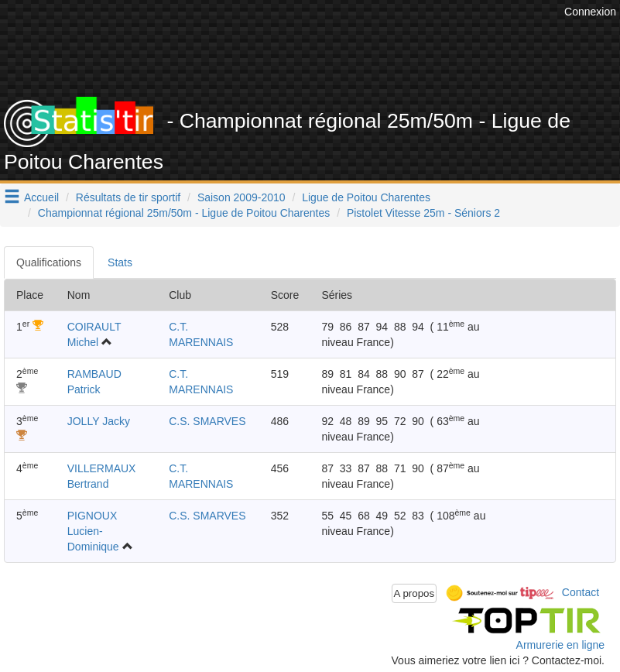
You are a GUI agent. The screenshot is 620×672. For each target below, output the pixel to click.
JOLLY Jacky (99, 421)
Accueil (41, 197)
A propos (414, 593)
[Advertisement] (334, 58)
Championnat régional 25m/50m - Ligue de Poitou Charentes (184, 213)
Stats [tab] (120, 262)
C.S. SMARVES (207, 421)
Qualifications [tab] (49, 262)
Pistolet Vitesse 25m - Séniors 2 (423, 213)
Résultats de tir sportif (128, 197)
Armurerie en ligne (560, 645)
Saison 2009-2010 (241, 197)
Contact (581, 592)
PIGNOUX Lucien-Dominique (93, 531)
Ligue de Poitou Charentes (366, 197)
